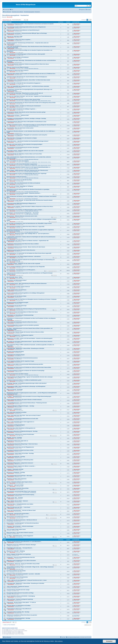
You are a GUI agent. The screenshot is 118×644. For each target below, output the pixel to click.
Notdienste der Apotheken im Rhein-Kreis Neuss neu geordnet (22, 615)
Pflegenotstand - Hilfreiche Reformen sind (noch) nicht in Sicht (22, 216)
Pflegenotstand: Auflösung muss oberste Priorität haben (20, 434)
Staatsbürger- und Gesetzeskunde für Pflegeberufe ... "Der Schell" (23, 213)
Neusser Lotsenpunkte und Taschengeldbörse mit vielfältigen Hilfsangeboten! (26, 293)
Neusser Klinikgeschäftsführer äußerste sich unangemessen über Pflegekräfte (26, 267)
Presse (10, 530)
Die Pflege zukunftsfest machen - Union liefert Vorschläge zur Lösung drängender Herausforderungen (31, 125)
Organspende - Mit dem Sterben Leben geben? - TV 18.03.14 (21, 602)
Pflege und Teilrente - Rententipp (15, 390)
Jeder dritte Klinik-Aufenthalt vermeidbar (17, 412)
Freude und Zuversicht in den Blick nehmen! (17, 374)
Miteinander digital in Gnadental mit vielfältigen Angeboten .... (22, 109)
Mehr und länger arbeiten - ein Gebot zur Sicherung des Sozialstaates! (24, 106)
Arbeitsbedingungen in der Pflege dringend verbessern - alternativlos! (24, 256)
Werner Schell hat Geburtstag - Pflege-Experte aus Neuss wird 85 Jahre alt (25, 93)
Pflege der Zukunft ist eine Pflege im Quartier (18, 67)
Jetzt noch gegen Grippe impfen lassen (16, 529)
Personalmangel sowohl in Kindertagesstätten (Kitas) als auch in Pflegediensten (26, 27)
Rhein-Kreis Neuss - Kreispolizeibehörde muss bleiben (20, 504)
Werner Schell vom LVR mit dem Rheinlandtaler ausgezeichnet (22, 164)
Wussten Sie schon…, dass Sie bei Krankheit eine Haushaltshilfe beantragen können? (28, 141)
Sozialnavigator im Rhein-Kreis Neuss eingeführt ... (19, 40)
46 (54, 271)
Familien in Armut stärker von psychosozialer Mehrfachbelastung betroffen (25, 364)
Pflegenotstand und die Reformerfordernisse (17, 517)
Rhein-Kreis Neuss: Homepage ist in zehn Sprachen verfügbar (22, 138)
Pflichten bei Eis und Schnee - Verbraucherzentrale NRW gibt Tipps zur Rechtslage (27, 33)
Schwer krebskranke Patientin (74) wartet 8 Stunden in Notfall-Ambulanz (24, 400)
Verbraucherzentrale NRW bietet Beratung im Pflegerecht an (21, 203)
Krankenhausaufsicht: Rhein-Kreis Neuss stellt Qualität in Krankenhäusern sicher (26, 122)
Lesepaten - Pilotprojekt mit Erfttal (15, 469)
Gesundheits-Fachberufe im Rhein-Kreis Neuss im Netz (20, 450)
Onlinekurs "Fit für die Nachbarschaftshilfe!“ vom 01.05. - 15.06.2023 (23, 574)
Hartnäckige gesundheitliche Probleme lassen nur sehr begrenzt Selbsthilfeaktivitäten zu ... (29, 167)
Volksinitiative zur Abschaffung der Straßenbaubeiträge (20, 315)
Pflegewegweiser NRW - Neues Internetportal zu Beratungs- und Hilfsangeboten (26, 386)
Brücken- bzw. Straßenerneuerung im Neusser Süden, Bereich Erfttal (23, 99)
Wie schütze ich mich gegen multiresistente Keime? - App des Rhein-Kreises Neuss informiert (29, 342)
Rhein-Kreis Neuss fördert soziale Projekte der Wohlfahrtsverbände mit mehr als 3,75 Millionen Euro (31, 74)
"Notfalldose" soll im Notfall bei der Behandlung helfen (20, 460)
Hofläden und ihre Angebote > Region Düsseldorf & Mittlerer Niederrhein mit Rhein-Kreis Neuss (30, 207)
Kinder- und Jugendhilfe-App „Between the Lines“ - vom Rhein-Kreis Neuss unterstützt (28, 86)
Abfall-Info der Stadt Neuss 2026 (14, 36)
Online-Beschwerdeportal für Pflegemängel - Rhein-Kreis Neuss (22, 444)
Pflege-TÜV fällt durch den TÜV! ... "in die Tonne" (19, 507)
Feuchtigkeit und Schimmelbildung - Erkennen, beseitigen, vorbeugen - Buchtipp (26, 118)
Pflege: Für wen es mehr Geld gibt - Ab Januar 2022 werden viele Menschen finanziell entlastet (30, 200)
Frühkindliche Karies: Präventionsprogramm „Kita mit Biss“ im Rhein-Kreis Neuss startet (28, 80)
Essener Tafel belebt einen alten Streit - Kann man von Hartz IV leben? (24, 415)
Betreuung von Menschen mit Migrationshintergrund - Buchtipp (22, 431)
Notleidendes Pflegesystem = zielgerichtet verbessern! (20, 463)
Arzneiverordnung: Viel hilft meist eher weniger (18, 590)
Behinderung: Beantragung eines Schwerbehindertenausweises (22, 358)
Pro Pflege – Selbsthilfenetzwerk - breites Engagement (20, 536)
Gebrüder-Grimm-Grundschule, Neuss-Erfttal (17, 488)
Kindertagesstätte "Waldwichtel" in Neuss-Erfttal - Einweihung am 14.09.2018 (25, 348)
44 (51, 271)
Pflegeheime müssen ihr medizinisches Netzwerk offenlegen (21, 545)
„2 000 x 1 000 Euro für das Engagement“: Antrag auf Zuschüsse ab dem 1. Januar (27, 580)
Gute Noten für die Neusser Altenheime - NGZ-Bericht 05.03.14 (22, 520)
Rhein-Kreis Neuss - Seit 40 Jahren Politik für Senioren (20, 533)
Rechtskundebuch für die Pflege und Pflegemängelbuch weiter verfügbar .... (25, 210)
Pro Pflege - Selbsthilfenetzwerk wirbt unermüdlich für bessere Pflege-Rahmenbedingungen (29, 396)
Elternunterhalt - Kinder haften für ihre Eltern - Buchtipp (20, 453)
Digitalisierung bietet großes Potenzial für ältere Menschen (21, 250)
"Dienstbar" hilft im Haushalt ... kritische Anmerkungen (20, 526)
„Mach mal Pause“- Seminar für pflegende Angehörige (20, 599)
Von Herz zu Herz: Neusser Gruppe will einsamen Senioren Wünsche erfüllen (25, 332)
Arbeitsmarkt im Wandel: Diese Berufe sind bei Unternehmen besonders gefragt (26, 112)
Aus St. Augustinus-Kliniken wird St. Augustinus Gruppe (20, 361)
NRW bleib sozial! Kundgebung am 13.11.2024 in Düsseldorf (21, 561)
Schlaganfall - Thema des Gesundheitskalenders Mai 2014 (21, 557)
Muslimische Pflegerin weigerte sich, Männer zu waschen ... (21, 466)
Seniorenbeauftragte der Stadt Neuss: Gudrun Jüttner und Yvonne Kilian (24, 154)
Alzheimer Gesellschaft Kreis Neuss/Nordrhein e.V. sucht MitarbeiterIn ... (24, 542)
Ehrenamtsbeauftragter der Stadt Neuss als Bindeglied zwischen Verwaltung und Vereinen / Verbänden (32, 299)
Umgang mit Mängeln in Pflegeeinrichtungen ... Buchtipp (20, 406)
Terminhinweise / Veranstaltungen (31, 199)
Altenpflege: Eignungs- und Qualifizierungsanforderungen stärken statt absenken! (27, 383)
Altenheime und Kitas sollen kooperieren (17, 479)
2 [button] (89, 20)
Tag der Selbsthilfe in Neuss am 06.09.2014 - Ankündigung (21, 596)
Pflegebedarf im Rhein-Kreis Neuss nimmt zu (17, 70)
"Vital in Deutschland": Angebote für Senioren (18, 587)
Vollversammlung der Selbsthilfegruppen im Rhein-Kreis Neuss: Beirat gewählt (26, 54)
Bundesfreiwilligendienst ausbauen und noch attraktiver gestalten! (23, 325)
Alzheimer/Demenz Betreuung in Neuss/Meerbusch (19, 609)
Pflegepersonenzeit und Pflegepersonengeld (17, 303)
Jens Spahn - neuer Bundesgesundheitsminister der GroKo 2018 (22, 419)
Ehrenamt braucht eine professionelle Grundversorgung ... (21, 495)
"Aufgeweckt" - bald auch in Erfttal (15, 485)
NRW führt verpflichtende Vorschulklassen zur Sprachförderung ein (23, 30)
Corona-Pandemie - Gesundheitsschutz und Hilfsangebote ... (21, 270)
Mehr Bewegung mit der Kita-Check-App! (17, 306)
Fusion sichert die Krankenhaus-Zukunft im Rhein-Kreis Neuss (22, 322)
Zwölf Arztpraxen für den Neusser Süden (16, 296)
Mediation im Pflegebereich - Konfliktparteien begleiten (20, 335)
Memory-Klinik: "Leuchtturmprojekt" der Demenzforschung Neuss (23, 523)
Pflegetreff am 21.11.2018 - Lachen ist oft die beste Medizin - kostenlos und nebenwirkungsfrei (29, 338)
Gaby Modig (11, 521)
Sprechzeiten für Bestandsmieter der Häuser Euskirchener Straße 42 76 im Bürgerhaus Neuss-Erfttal (31, 103)
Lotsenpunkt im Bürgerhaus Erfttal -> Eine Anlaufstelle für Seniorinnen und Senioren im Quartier (30, 24)
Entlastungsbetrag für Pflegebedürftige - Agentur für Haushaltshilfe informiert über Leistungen (30, 377)
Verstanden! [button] (109, 641)
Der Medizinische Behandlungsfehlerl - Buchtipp (18, 618)
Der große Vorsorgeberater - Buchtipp (16, 457)
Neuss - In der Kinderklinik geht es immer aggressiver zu (20, 422)
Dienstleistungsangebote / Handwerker (16, 15)
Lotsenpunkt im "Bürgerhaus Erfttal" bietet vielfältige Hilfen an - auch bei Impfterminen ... (28, 234)
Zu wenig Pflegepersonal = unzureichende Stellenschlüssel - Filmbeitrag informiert (27, 403)
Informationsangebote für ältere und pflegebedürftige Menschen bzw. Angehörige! (27, 174)
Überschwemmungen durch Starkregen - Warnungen (19, 476)
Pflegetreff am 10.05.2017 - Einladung (16, 551)
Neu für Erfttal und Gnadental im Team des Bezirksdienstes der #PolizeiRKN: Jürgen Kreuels (29, 223)
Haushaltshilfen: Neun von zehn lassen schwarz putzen (20, 128)
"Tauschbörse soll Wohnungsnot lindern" (17, 280)
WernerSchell (10, 17)
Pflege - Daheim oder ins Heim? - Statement (17, 501)
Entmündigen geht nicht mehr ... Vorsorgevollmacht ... (20, 548)
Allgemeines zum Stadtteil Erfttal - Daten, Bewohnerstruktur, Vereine (38, 101)
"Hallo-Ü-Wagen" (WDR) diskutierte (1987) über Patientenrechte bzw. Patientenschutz (27, 170)
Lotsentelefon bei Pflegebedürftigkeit (16, 425)
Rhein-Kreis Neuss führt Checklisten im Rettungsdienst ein (21, 428)
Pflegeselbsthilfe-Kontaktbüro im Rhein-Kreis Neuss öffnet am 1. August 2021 (25, 227)
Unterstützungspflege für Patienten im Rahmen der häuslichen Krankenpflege (25, 371)
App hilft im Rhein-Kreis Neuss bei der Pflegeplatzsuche (20, 447)
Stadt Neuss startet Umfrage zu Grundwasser (18, 57)
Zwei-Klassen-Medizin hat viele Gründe (16, 571)
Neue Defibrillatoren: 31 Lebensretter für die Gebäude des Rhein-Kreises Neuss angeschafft (29, 253)
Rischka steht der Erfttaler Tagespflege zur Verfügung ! (20, 186)
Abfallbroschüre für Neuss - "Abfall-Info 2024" (18, 115)
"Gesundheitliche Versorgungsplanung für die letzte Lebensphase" (23, 148)
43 (49, 271)
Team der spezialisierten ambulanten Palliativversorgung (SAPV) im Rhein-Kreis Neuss (28, 64)
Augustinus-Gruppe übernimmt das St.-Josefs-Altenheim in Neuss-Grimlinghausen (27, 77)
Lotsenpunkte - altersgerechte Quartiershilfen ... (18, 514)
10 (56, 518)
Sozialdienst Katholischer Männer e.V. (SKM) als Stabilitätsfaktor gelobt (24, 380)
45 (53, 271)
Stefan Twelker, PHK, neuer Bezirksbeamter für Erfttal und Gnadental (23, 183)
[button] (91, 20)
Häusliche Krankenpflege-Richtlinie (15, 352)
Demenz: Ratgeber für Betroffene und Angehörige (19, 554)
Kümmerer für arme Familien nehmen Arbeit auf (18, 287)
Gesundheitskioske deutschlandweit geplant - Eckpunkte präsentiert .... (24, 193)
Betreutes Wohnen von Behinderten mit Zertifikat (19, 606)
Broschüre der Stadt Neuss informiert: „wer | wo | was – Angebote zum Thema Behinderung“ (29, 96)
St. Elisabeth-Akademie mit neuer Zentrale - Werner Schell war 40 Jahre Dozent (26, 247)
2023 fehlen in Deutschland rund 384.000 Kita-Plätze (19, 180)
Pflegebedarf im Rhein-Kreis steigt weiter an (17, 441)
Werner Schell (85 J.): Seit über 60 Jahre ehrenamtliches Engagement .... (24, 83)
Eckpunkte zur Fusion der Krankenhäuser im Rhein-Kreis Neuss (22, 312)
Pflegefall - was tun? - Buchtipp (14, 438)
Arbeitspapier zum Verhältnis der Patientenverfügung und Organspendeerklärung (26, 309)
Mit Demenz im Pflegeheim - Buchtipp (16, 472)
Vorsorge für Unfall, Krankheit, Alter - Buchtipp (18, 612)
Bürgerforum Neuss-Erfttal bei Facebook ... (17, 177)
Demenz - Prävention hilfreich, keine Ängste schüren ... (20, 482)
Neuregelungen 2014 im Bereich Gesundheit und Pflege (20, 593)
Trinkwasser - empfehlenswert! (14, 409)
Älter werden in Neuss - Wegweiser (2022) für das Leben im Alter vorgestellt (25, 151)
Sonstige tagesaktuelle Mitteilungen (32, 68)
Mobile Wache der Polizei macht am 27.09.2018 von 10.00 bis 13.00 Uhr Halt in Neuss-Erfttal (29, 367)
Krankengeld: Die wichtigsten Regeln (16, 355)
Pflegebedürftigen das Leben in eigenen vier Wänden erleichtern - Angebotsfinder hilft (28, 241)
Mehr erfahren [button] (59, 641)
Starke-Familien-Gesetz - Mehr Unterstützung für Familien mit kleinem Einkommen (27, 284)
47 (56, 271)
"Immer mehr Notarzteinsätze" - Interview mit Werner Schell (21, 510)
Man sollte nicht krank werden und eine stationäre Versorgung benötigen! (24, 144)
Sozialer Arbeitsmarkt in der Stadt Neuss (16, 290)
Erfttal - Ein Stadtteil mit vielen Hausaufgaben (18, 161)
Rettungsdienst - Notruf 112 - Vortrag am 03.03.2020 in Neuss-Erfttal (23, 564)
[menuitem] (11, 10)
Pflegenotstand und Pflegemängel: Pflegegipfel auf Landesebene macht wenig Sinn (27, 135)
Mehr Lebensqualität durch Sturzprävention (17, 577)
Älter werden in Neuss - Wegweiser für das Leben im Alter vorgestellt (23, 264)
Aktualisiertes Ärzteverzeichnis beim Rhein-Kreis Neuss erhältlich (23, 244)
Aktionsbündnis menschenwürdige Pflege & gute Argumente (21, 491)
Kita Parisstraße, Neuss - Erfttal (14, 277)
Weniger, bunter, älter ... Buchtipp (15, 498)
